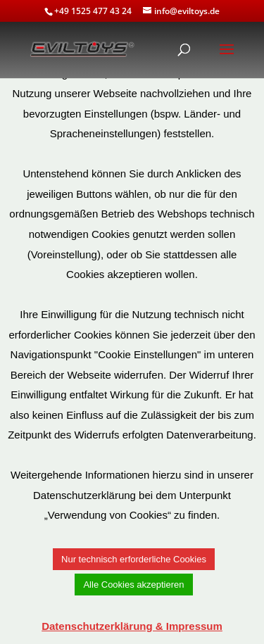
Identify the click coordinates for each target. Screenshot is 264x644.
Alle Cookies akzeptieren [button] (133, 585)
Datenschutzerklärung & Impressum (132, 626)
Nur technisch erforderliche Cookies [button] (134, 559)
